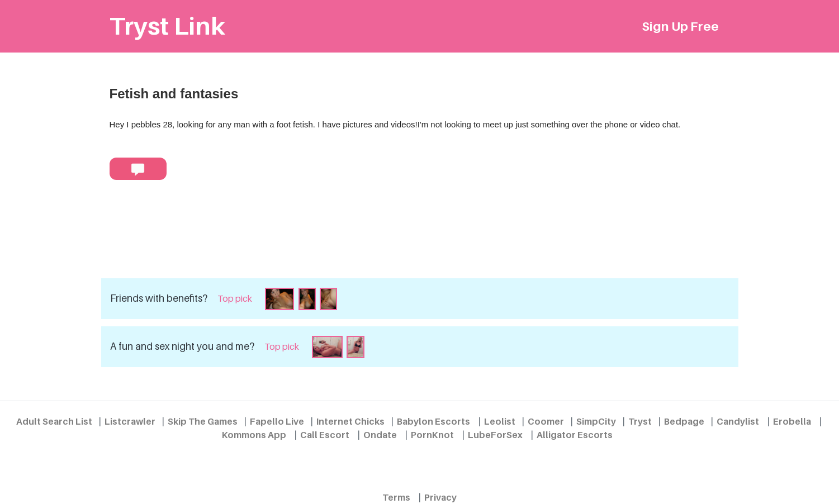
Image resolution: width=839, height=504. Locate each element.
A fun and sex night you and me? (182, 346)
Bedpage (684, 421)
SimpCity (596, 421)
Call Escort (325, 435)
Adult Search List (54, 421)
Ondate (380, 435)
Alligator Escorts (575, 435)
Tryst (640, 421)
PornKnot (432, 435)
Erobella (792, 421)
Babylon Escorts (433, 421)
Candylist (738, 421)
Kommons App (254, 435)
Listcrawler (130, 421)
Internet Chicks (350, 421)
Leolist (500, 421)
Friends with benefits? (159, 298)
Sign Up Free (680, 26)
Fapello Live (277, 421)
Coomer (546, 421)
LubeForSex (495, 435)
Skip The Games (203, 421)
